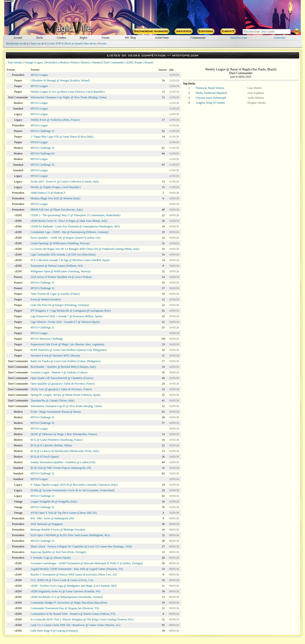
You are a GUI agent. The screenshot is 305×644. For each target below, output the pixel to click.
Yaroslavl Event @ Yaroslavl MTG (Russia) (55, 356)
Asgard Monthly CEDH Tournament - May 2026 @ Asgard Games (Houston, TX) (77, 569)
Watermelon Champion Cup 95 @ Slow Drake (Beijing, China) (66, 406)
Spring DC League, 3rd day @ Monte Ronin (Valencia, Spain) (65, 395)
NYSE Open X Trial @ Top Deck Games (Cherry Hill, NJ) (64, 513)
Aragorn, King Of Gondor (210, 103)
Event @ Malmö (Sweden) (45, 299)
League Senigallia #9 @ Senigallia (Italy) (54, 502)
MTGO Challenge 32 (42, 131)
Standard (97, 62)
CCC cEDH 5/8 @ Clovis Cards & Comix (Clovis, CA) (62, 580)
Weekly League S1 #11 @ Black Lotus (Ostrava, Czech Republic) (67, 92)
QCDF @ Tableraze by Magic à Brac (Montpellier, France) (64, 434)
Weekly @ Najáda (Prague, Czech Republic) (55, 187)
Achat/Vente (162, 38)
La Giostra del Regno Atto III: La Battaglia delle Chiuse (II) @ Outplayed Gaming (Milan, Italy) (85, 249)
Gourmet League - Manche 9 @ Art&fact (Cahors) (59, 372)
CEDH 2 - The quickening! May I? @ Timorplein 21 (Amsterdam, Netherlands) (75, 215)
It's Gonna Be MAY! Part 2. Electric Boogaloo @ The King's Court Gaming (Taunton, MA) (82, 619)
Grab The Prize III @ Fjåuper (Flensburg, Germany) (60, 305)
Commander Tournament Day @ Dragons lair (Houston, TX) (65, 608)
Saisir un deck (38, 44)
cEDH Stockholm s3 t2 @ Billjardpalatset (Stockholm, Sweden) (66, 597)
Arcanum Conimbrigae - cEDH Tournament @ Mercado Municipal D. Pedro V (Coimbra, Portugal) (86, 563)
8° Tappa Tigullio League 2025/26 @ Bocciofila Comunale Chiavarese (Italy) (74, 485)
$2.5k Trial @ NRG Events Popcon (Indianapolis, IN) (61, 468)
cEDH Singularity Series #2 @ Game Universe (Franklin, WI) (65, 591)
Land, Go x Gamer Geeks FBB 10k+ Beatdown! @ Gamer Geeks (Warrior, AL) (75, 625)
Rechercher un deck (17, 44)
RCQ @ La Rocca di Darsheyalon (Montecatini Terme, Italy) (65, 451)
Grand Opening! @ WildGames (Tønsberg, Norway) (60, 243)
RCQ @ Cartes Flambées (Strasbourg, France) (56, 440)
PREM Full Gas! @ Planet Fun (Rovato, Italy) (56, 210)
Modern (64, 62)
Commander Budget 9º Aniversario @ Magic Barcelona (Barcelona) (69, 603)
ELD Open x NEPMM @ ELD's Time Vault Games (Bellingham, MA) (70, 535)
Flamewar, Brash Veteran (210, 88)
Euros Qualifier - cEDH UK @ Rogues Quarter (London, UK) (65, 238)
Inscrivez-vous (239, 38)
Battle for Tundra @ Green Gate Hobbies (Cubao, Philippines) (65, 361)
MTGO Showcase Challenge (47, 339)
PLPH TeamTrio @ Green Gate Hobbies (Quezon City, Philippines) (68, 350)
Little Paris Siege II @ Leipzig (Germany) (54, 631)
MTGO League (39, 75)
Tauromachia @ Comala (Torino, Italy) (52, 400)
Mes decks (90, 44)
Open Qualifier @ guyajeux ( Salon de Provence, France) (63, 384)
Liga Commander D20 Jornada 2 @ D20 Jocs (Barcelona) (63, 255)
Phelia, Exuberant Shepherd (211, 93)
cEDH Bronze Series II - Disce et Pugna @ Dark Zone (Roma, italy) (69, 221)
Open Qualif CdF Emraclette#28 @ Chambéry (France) (62, 378)
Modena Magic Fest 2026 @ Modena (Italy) (55, 198)
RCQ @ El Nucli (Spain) (44, 457)
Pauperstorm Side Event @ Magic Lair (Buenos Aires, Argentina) (67, 344)
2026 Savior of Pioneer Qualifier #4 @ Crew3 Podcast (61, 277)
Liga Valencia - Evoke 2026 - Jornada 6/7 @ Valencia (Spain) (65, 322)
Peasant (149, 62)
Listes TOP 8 (56, 44)
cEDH (129, 62)
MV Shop (131, 38)
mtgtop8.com (185, 55)
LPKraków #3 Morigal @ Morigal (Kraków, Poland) (60, 80)
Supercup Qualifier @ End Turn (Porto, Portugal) (58, 552)
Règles (84, 38)
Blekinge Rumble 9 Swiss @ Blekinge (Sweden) (58, 530)
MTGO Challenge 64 (42, 153)
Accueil (18, 38)
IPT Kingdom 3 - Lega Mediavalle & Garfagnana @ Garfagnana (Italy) (71, 311)
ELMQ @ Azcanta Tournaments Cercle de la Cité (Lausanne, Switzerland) (72, 490)
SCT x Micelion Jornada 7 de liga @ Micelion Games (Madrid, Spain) (70, 260)
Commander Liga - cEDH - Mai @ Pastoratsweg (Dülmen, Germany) (69, 232)
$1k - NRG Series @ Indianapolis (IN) (52, 518)
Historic (85, 62)
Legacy (39, 62)
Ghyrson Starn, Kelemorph (211, 98)
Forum (105, 38)
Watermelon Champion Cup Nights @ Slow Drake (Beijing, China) (68, 97)
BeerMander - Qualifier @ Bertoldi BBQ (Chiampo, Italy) (63, 367)
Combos (62, 38)
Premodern (51, 62)
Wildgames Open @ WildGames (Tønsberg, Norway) (61, 271)
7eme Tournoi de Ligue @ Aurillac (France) (55, 294)
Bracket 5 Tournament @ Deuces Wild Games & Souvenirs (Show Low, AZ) (74, 575)
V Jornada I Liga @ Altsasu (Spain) (50, 558)
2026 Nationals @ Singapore (47, 524)
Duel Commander (114, 62)
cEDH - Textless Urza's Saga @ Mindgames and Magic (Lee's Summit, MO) (73, 586)
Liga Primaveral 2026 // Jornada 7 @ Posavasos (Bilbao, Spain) (66, 316)
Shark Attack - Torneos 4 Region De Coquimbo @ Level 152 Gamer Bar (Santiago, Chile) (81, 546)
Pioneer (75, 62)
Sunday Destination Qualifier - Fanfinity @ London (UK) (63, 462)
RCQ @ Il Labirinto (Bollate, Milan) (51, 445)
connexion (280, 38)
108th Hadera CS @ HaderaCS (48, 193)
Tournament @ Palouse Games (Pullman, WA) (57, 266)
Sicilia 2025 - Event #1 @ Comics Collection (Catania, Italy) (65, 182)
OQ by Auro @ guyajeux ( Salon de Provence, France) (61, 389)
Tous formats (15, 62)
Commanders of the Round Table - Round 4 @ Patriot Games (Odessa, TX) (73, 614)
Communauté (198, 38)
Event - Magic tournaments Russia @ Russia (56, 412)
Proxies (102, 44)
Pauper (139, 62)
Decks (40, 38)
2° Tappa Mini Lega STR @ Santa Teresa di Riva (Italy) (62, 137)
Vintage (29, 62)
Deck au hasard (74, 44)
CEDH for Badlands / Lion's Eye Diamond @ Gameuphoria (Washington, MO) (75, 226)
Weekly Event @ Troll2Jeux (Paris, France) (55, 120)
